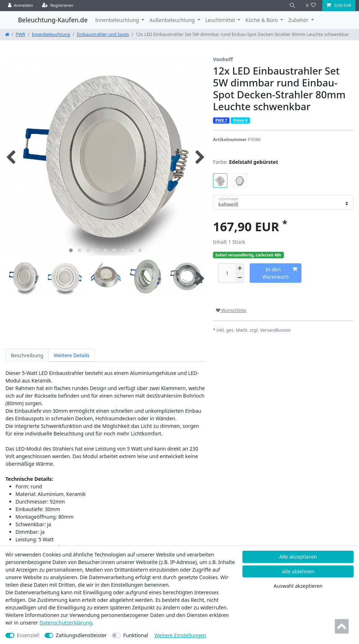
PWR (21, 34)
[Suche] (292, 6)
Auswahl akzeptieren (298, 586)
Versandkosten (276, 330)
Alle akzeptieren (298, 557)
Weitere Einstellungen (180, 635)
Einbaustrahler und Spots (103, 34)
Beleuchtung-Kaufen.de (53, 20)
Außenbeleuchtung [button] (173, 20)
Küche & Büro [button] (262, 20)
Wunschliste (231, 310)
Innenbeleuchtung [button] (118, 20)
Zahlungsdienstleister (81, 635)
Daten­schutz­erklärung (66, 623)
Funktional (135, 635)
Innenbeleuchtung (51, 34)
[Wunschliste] (311, 6)
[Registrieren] (58, 6)
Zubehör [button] (299, 20)
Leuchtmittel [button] (221, 20)
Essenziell (28, 635)
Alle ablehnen (298, 571)
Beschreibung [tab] (27, 355)
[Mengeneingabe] (227, 273)
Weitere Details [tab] (72, 355)
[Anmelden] (21, 6)
